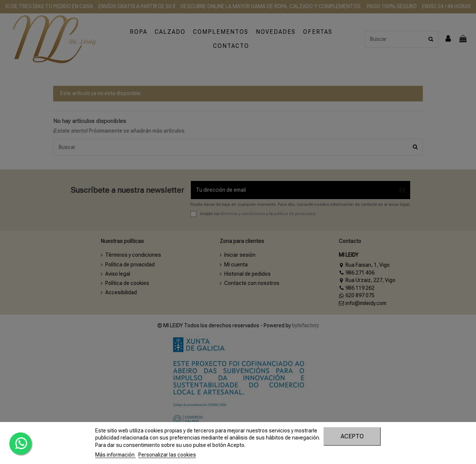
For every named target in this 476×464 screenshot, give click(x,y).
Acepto (352, 436)
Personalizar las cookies (167, 455)
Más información (115, 455)
